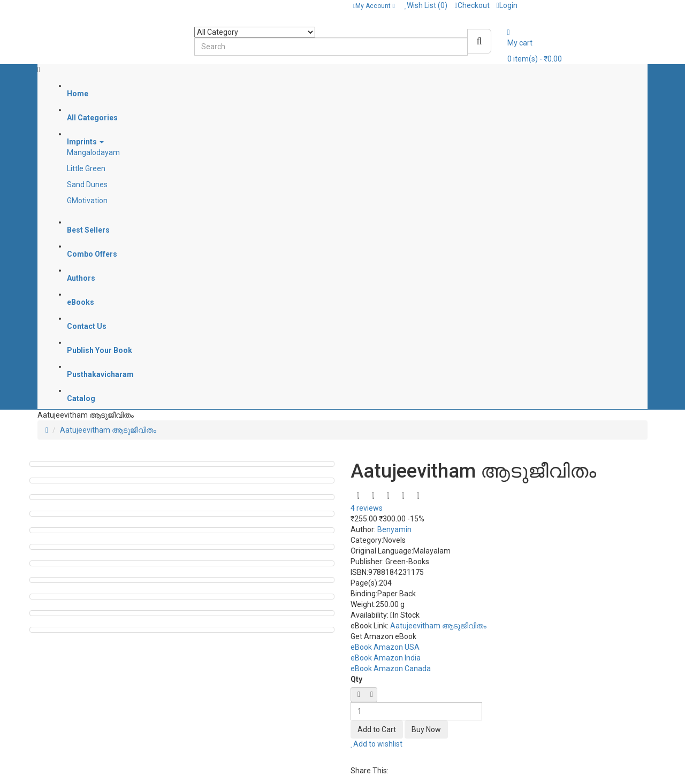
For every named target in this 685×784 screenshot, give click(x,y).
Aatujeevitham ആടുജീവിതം (108, 430)
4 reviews (367, 508)
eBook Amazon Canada (391, 668)
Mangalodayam (93, 152)
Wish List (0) (426, 5)
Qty (356, 679)
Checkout (472, 5)
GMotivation (87, 201)
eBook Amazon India (386, 658)
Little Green (86, 168)
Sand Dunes (87, 185)
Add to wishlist (376, 744)
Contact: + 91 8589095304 (86, 5)
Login (507, 5)
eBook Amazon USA (385, 647)
